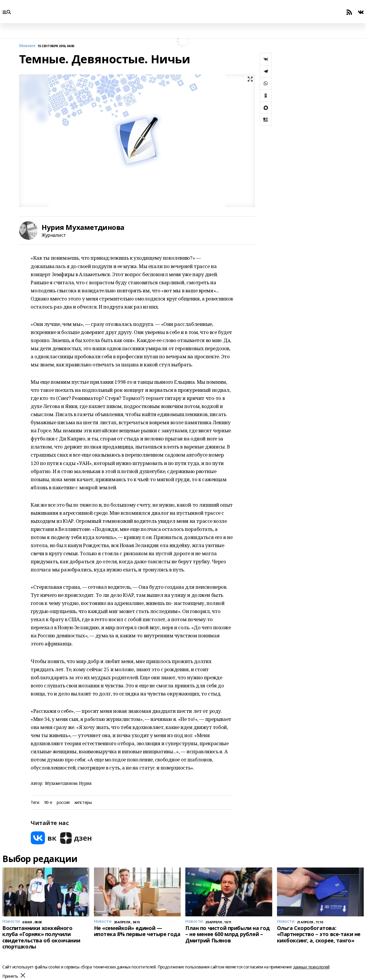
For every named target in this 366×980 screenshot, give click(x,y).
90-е (48, 803)
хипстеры (83, 803)
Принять (10, 976)
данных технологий (311, 967)
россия (63, 803)
